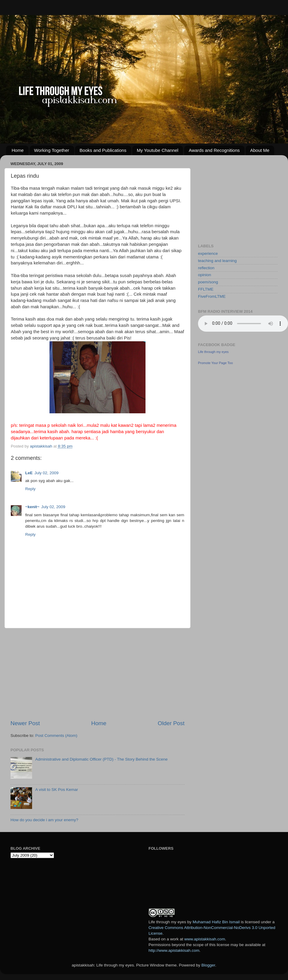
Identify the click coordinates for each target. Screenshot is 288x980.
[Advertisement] (97, 674)
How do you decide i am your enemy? (44, 820)
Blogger (208, 965)
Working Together (52, 150)
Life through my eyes (213, 352)
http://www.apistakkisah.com (174, 950)
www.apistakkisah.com (205, 939)
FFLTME (206, 289)
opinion (205, 275)
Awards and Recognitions (214, 150)
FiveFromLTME (212, 296)
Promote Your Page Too (215, 363)
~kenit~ (32, 507)
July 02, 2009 (46, 473)
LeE (29, 473)
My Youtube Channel (157, 150)
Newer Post (25, 723)
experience (208, 253)
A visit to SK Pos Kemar (57, 790)
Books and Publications (103, 150)
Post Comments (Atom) (56, 736)
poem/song (208, 282)
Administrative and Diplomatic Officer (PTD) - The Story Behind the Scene (101, 759)
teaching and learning (217, 261)
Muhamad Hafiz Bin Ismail (216, 922)
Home (18, 150)
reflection (206, 268)
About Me (260, 150)
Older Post (171, 723)
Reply (30, 489)
